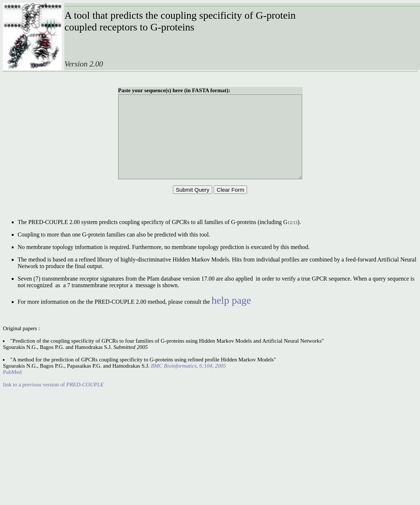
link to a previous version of (53, 401)
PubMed (12, 389)
